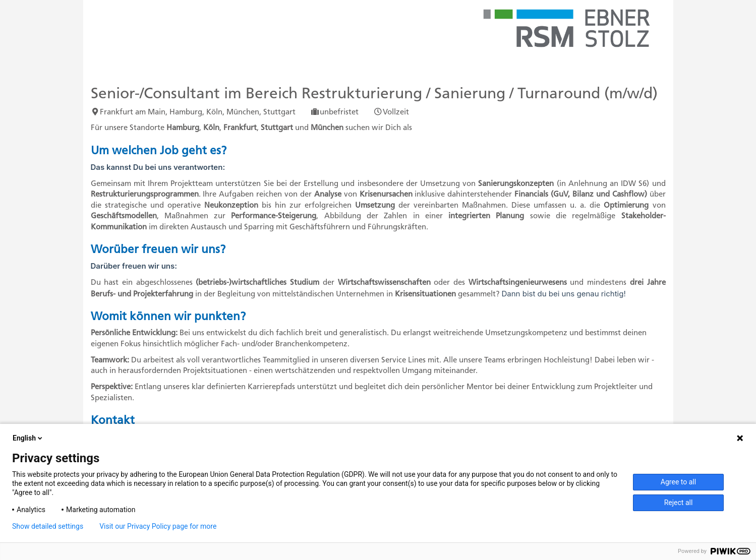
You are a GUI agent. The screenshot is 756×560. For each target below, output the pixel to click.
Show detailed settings (48, 526)
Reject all (679, 503)
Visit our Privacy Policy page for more (158, 526)
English (28, 438)
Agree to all (678, 482)
